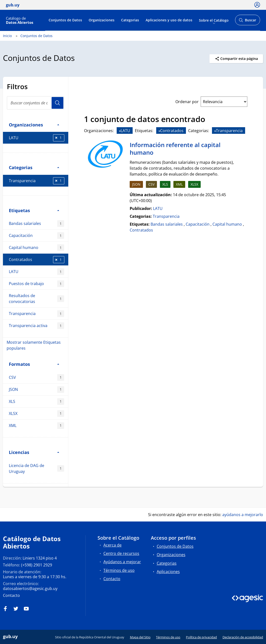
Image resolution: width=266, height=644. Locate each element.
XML (36, 426)
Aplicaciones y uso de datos (169, 20)
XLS (36, 402)
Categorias (130, 20)
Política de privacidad (201, 637)
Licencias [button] (34, 452)
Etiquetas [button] (34, 210)
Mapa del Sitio (140, 637)
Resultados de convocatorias (36, 299)
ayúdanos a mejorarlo (243, 515)
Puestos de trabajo (36, 284)
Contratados (37, 260)
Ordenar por (187, 102)
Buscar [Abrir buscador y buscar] (247, 21)
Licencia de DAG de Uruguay (36, 468)
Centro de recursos (121, 553)
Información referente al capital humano (175, 149)
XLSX (36, 414)
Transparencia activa (36, 326)
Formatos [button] (34, 364)
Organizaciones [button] (34, 125)
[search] (35, 103)
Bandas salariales (36, 224)
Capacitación (36, 236)
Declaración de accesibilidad (243, 637)
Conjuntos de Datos (65, 20)
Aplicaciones (168, 572)
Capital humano (36, 248)
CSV (36, 377)
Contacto (11, 595)
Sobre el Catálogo (214, 20)
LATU (37, 138)
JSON (36, 390)
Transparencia (37, 181)
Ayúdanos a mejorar (122, 562)
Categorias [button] (34, 167)
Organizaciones (102, 20)
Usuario (57, 103)
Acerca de (112, 545)
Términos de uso (119, 570)
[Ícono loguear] (257, 5)
